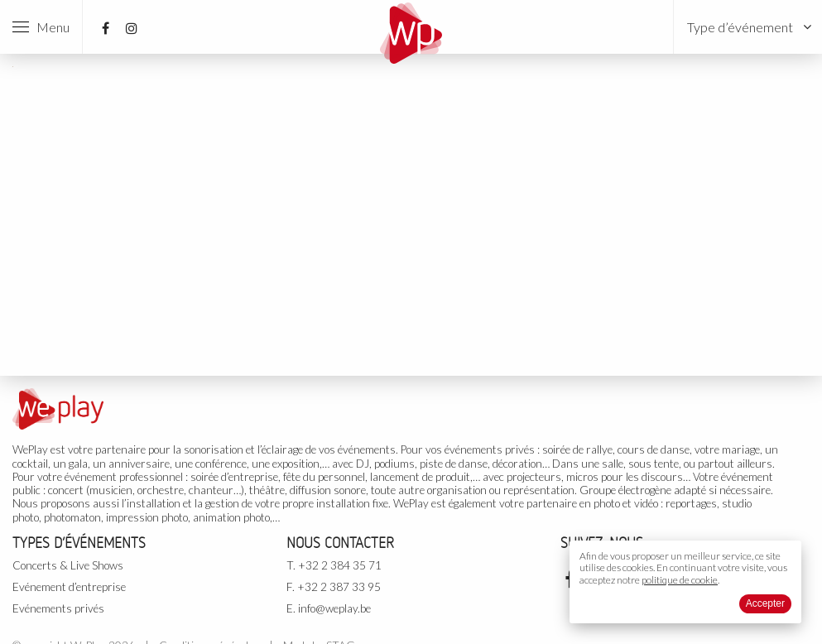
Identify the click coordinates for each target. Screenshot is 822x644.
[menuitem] (748, 27)
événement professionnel (124, 477)
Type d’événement (740, 27)
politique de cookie (680, 580)
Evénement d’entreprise (69, 587)
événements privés (490, 449)
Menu (41, 27)
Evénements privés (58, 608)
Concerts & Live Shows (68, 565)
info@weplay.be (334, 608)
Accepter (765, 603)
